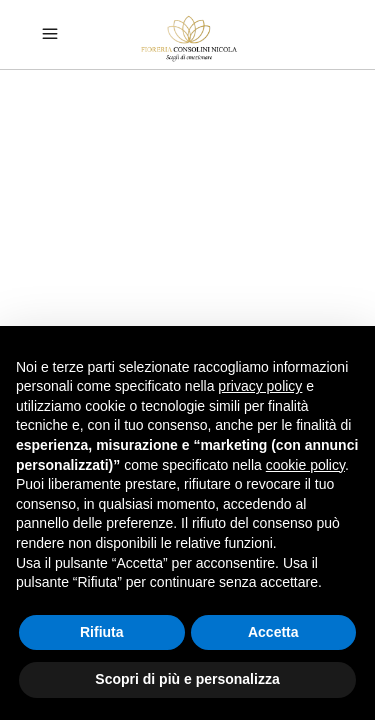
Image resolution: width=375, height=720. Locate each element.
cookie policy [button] (305, 465)
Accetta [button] (273, 632)
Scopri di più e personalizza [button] (187, 679)
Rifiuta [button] (102, 632)
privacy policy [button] (260, 386)
